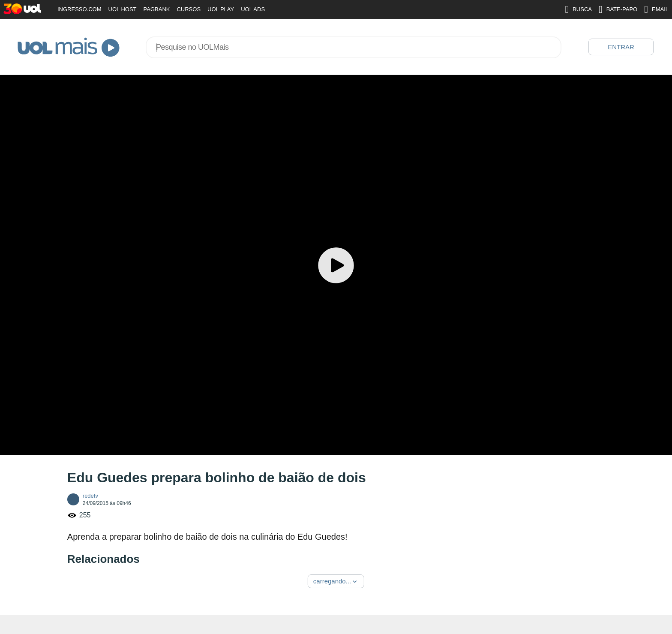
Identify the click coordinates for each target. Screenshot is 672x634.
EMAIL (656, 9)
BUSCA (578, 9)
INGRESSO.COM (79, 9)
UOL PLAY (221, 9)
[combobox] (354, 47)
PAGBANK (157, 9)
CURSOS (189, 9)
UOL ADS (253, 9)
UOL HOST (123, 9)
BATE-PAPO (618, 9)
